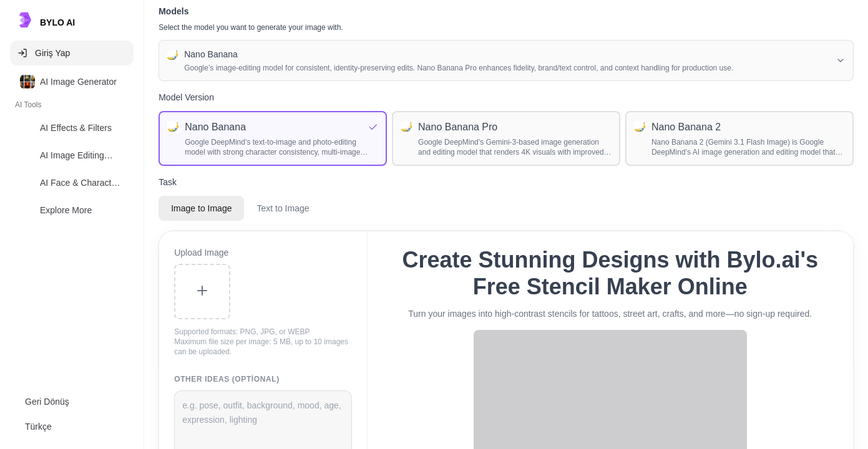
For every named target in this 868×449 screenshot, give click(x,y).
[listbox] (72, 148)
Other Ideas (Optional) (227, 379)
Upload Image (201, 253)
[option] (72, 82)
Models (173, 11)
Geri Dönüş (47, 402)
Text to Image (283, 208)
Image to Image (201, 208)
